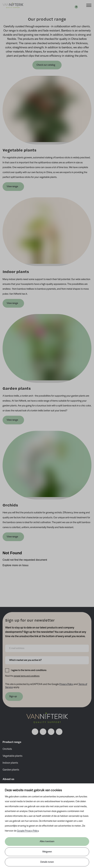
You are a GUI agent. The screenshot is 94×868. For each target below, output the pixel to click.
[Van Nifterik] (13, 5)
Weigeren (47, 852)
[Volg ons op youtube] (59, 732)
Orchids (7, 749)
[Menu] (89, 5)
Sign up (13, 697)
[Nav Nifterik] (47, 718)
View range (12, 187)
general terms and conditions (27, 676)
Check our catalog (46, 65)
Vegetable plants (12, 756)
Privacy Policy (66, 684)
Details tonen (47, 862)
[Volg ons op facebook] (35, 732)
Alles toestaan (47, 842)
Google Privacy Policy (28, 831)
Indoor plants (10, 763)
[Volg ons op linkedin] (51, 732)
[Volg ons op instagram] (43, 732)
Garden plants (11, 770)
